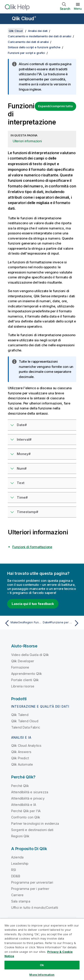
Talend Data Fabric (26, 727)
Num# (22, 468)
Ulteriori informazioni (27, 141)
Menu (78, 9)
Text (21, 483)
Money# (24, 454)
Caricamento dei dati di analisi (28, 42)
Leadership (20, 863)
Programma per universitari (32, 882)
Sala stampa (21, 901)
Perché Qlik (20, 786)
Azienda (17, 857)
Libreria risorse (23, 686)
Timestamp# (28, 512)
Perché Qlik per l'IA (26, 811)
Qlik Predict (20, 758)
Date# (22, 425)
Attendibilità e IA (24, 805)
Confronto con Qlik (26, 817)
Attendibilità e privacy (28, 798)
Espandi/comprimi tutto (55, 106)
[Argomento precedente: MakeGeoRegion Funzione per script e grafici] (22, 623)
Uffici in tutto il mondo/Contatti (35, 908)
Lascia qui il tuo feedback (33, 604)
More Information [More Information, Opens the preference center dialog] (42, 975)
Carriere (17, 895)
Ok (42, 965)
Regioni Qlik (20, 836)
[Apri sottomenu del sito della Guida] (6, 19)
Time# (22, 497)
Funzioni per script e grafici (26, 53)
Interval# (24, 439)
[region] (42, 949)
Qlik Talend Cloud (25, 721)
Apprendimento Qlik (27, 674)
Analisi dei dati (38, 31)
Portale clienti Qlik (25, 680)
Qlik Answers (21, 752)
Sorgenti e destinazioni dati (32, 830)
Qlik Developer (23, 661)
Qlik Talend (20, 715)
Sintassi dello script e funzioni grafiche (34, 47)
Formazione (20, 667)
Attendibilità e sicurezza (30, 792)
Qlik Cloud (24, 19)
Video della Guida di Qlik (30, 655)
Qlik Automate (22, 764)
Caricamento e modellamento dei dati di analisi (40, 36)
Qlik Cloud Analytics (26, 746)
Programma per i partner (30, 889)
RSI (14, 870)
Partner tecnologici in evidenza (35, 823)
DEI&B (16, 876)
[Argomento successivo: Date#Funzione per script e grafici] (62, 623)
